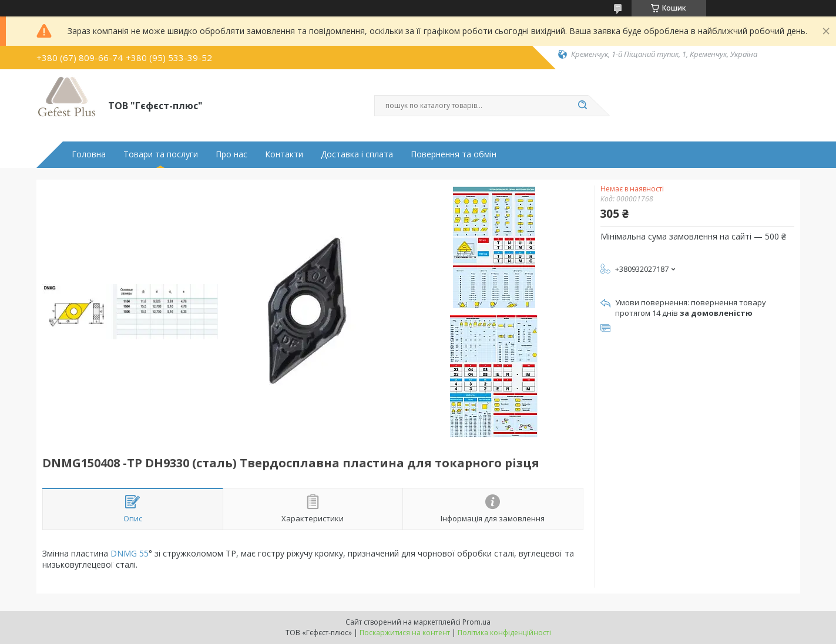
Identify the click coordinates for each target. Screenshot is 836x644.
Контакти (284, 154)
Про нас (231, 154)
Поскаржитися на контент (405, 633)
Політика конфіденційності (504, 633)
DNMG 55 (130, 553)
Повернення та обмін (454, 154)
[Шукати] (583, 106)
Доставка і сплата (357, 154)
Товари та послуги (161, 154)
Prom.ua (476, 622)
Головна (89, 154)
